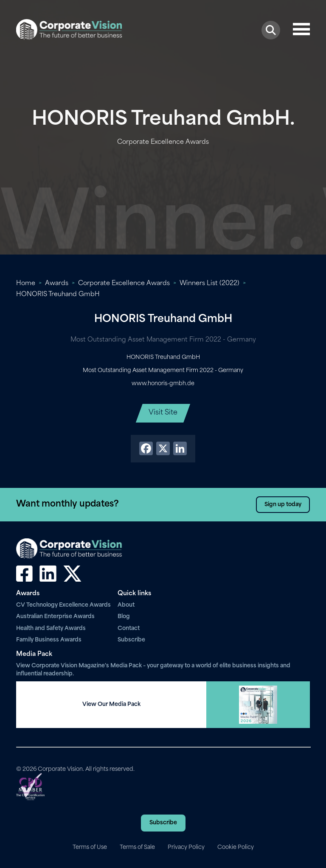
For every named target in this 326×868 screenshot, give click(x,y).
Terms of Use (90, 847)
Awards (57, 284)
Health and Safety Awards (51, 629)
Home (26, 284)
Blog (124, 617)
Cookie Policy (236, 847)
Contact (129, 629)
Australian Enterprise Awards (55, 617)
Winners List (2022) (209, 284)
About (126, 605)
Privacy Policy (186, 847)
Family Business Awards (49, 640)
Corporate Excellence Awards (124, 284)
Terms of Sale (137, 847)
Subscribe (131, 640)
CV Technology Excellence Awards (63, 605)
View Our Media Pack (111, 704)
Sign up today (283, 505)
